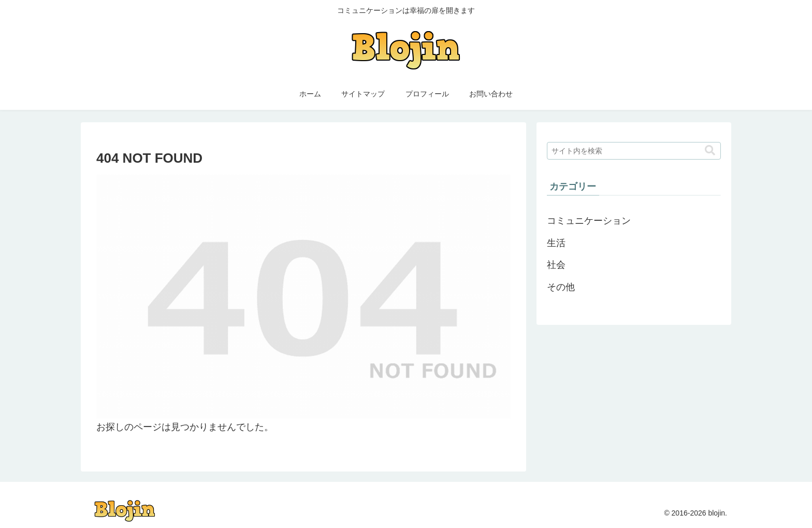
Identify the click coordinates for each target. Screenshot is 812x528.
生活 (556, 243)
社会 (556, 265)
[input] (634, 151)
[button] (710, 151)
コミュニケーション (589, 221)
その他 (561, 287)
